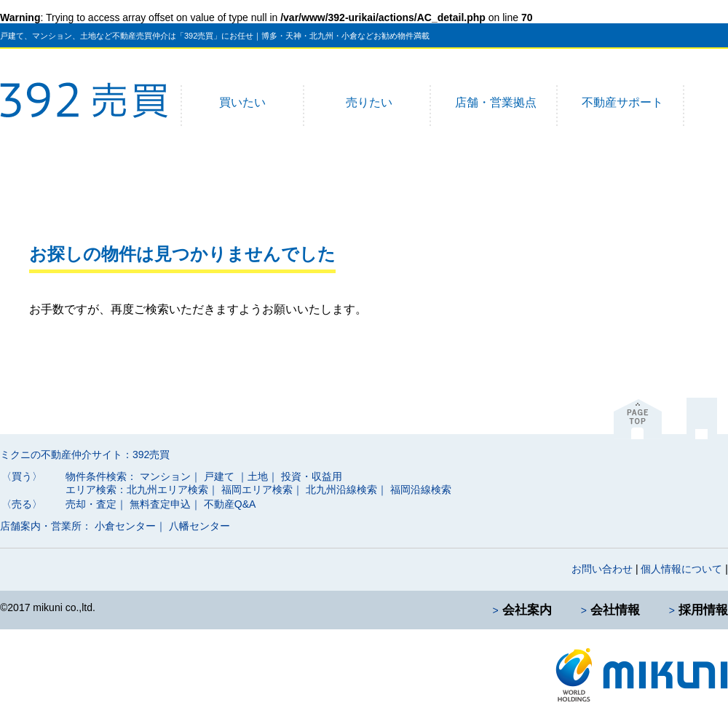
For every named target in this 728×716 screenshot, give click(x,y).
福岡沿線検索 (421, 489)
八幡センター (199, 526)
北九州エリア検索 (167, 489)
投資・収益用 (312, 476)
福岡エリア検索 (257, 489)
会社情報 (615, 610)
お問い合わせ (602, 569)
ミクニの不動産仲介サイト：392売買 (85, 455)
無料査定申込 (160, 504)
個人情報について (681, 569)
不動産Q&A (230, 504)
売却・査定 (91, 504)
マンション (165, 476)
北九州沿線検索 (341, 489)
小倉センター (125, 526)
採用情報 (703, 610)
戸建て (219, 476)
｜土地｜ (258, 476)
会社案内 (527, 610)
